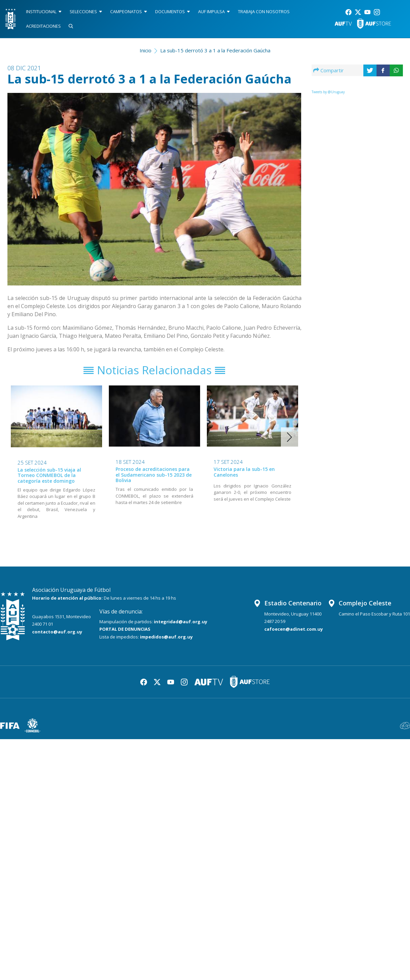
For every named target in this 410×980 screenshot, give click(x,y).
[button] (290, 437)
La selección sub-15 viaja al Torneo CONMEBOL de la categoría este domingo (49, 475)
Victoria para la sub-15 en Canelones (244, 472)
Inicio (146, 50)
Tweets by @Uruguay (328, 92)
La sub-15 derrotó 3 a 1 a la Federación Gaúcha (215, 50)
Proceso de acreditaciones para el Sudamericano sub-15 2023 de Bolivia (154, 475)
